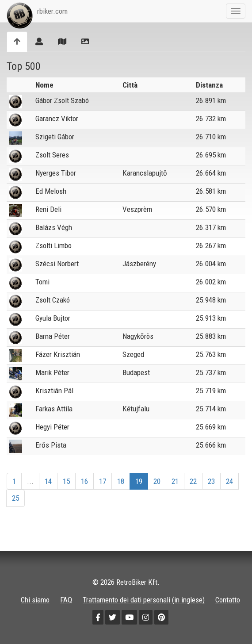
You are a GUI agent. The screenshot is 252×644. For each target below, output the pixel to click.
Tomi (42, 282)
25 (15, 498)
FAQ (66, 600)
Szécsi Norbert (57, 264)
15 (66, 481)
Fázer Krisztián (58, 354)
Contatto (228, 600)
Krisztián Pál (54, 391)
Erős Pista (51, 445)
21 (175, 481)
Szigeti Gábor (55, 137)
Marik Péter (52, 372)
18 (121, 481)
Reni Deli (48, 209)
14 (48, 481)
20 (157, 481)
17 (103, 481)
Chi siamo (35, 600)
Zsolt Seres (52, 155)
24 (229, 481)
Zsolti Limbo (53, 245)
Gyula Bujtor (53, 318)
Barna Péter (53, 336)
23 (211, 481)
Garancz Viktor (57, 119)
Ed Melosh (51, 191)
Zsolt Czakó (53, 300)
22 (193, 481)
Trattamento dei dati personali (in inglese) (144, 600)
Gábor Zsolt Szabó (62, 100)
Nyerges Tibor (56, 173)
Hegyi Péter (52, 427)
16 (84, 481)
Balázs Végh (54, 227)
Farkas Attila (54, 409)
